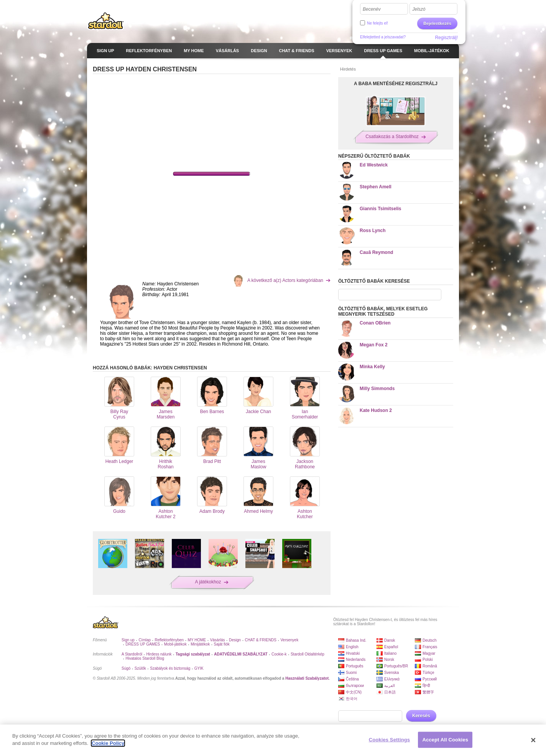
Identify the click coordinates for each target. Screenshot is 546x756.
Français (430, 647)
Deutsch (430, 640)
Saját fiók (222, 644)
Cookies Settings (390, 740)
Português (355, 666)
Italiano (390, 653)
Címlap (145, 640)
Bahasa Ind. (356, 640)
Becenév (372, 9)
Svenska (391, 673)
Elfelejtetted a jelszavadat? (383, 37)
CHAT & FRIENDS (261, 640)
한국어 (352, 699)
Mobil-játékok (175, 644)
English (352, 647)
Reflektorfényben (169, 640)
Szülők (140, 668)
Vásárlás (218, 640)
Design (235, 640)
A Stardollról (132, 654)
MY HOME (197, 640)
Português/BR (396, 666)
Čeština (352, 679)
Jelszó (419, 9)
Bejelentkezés (437, 23)
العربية (390, 686)
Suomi (351, 673)
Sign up (128, 640)
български (355, 686)
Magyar (429, 653)
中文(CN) (354, 692)
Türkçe (428, 673)
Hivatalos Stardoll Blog (145, 658)
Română (430, 666)
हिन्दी (426, 686)
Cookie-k (279, 654)
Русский (430, 679)
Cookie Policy (108, 743)
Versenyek (289, 640)
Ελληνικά (392, 679)
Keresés (421, 716)
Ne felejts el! (377, 23)
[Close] (533, 740)
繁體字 (428, 692)
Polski (428, 660)
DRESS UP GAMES (143, 644)
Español (391, 647)
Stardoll (106, 21)
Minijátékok (200, 644)
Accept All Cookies (445, 740)
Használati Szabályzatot (307, 678)
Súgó (126, 668)
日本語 (390, 692)
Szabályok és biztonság (170, 668)
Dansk (390, 640)
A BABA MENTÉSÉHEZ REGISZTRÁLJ (396, 84)
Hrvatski (353, 653)
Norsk (389, 660)
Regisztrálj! (447, 38)
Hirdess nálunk (159, 654)
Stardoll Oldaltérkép (308, 654)
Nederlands (356, 660)
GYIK (199, 668)
